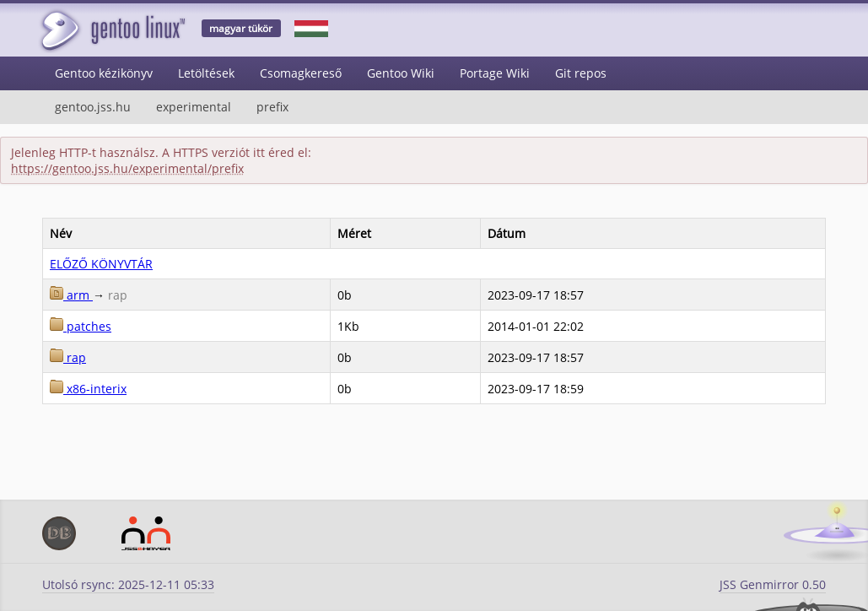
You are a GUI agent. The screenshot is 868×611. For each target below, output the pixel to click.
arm (71, 295)
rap (68, 357)
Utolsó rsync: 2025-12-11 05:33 (128, 584)
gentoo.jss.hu (93, 107)
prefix (272, 107)
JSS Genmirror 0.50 (773, 584)
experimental (194, 107)
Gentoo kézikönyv (104, 73)
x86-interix (88, 389)
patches (81, 326)
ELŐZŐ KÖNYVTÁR (101, 264)
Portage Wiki (495, 73)
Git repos (581, 73)
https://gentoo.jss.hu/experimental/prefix (127, 168)
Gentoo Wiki (401, 73)
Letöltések (206, 73)
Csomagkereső (301, 73)
